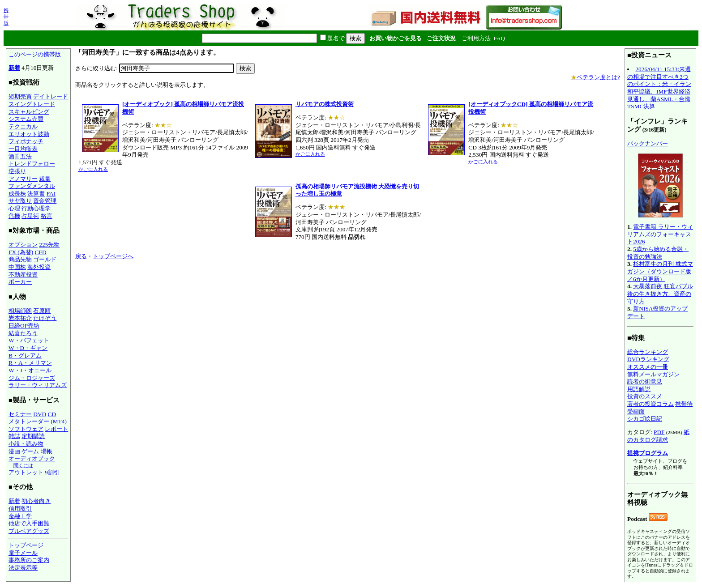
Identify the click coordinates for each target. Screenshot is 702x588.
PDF (659, 432)
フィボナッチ (26, 141)
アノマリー (23, 179)
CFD (41, 252)
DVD (40, 414)
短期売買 (20, 96)
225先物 (49, 245)
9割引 (52, 472)
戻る (81, 256)
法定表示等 (23, 568)
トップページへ (113, 256)
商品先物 (20, 259)
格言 (47, 216)
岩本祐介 (20, 318)
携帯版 (6, 17)
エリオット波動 (29, 134)
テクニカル (23, 126)
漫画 (14, 451)
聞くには (23, 465)
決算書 (36, 194)
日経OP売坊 (24, 326)
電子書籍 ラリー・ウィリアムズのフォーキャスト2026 (660, 234)
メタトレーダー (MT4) (38, 421)
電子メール (23, 553)
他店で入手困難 (29, 523)
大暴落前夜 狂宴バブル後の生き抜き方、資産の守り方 (660, 294)
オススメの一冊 (648, 367)
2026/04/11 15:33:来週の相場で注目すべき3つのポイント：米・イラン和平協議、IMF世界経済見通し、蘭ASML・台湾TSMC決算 (659, 88)
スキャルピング (29, 112)
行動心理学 (36, 208)
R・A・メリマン (30, 363)
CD (52, 414)
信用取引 (20, 509)
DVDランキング (648, 359)
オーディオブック (32, 458)
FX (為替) (21, 252)
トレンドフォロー (32, 164)
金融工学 (20, 516)
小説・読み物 (26, 444)
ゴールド (45, 259)
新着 (14, 68)
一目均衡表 (23, 149)
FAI (51, 194)
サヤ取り (20, 201)
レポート (56, 429)
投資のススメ (645, 396)
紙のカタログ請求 (658, 436)
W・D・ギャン (28, 348)
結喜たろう (23, 333)
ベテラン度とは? (595, 77)
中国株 (17, 267)
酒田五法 (20, 156)
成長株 (17, 194)
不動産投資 (23, 275)
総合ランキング (648, 352)
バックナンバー (648, 143)
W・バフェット (29, 340)
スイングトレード (32, 104)
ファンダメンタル (32, 186)
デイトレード (51, 96)
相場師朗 (20, 311)
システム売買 (26, 119)
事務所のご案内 (29, 560)
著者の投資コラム (651, 404)
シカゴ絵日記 (645, 419)
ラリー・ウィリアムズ (38, 385)
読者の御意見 (645, 381)
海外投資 (39, 267)
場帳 (47, 451)
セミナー (20, 414)
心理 (14, 208)
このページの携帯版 (35, 54)
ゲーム (30, 451)
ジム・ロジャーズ (32, 378)
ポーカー (20, 282)
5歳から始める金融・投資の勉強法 (658, 253)
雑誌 (14, 436)
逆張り (17, 171)
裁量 (45, 179)
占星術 (30, 216)
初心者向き (36, 501)
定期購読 (33, 436)
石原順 (42, 311)
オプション (23, 245)
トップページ (26, 545)
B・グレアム (25, 356)
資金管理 (45, 201)
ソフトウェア (26, 429)
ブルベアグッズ (29, 531)
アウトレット (26, 472)
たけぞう (45, 318)
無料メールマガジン (653, 374)
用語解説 (639, 389)
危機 (14, 216)
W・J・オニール (30, 370)
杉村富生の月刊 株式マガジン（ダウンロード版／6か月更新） (660, 271)
